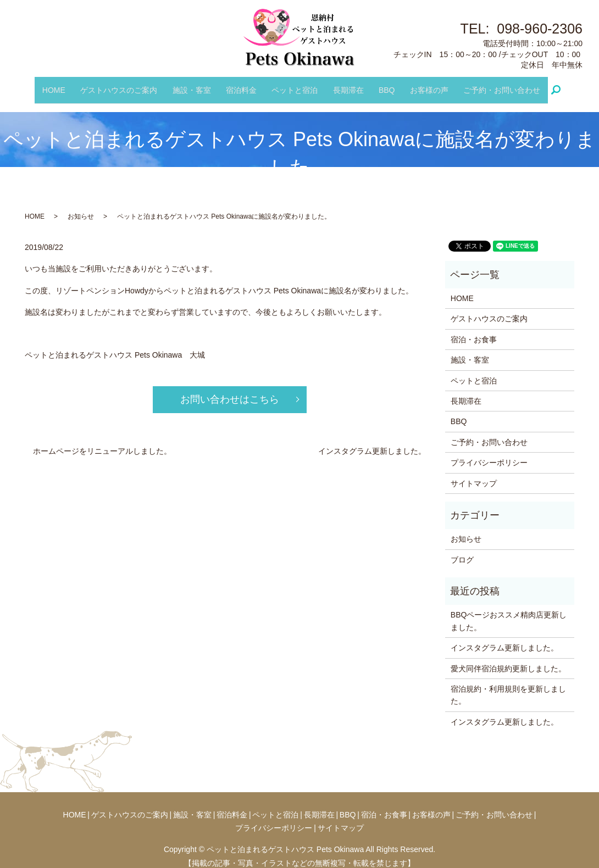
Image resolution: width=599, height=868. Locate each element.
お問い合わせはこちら (230, 390)
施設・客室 (197, 85)
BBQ (381, 85)
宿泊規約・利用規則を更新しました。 (508, 685)
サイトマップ (474, 474)
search (549, 85)
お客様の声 (421, 85)
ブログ (462, 550)
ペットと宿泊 (295, 85)
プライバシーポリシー (489, 453)
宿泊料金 (244, 85)
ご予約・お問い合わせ (491, 85)
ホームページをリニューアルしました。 (102, 442)
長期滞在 (346, 85)
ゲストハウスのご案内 (127, 85)
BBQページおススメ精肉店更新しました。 (509, 611)
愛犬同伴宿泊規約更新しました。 (508, 659)
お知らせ (81, 207)
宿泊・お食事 (474, 330)
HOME (65, 85)
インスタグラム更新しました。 (372, 442)
